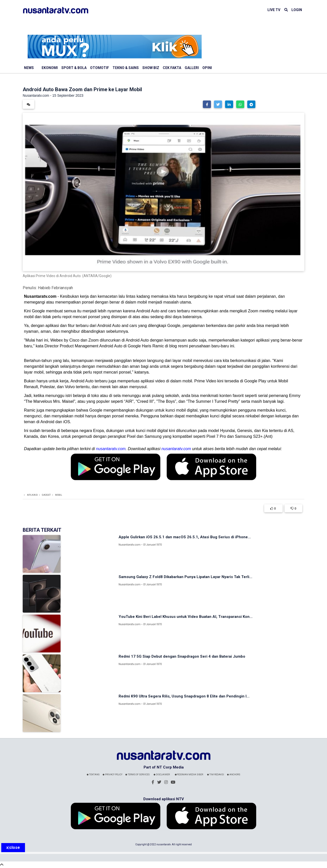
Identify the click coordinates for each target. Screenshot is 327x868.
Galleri (192, 68)
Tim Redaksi (216, 775)
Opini (207, 68)
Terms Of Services (138, 775)
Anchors (234, 775)
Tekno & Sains (126, 68)
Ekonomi (50, 68)
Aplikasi (32, 495)
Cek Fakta (172, 68)
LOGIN (297, 10)
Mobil (59, 495)
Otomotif (100, 68)
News (29, 68)
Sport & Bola (74, 68)
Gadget (46, 495)
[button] (207, 104)
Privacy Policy (113, 775)
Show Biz (151, 68)
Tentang (93, 775)
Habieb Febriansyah (55, 288)
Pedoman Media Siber (189, 775)
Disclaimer (162, 775)
